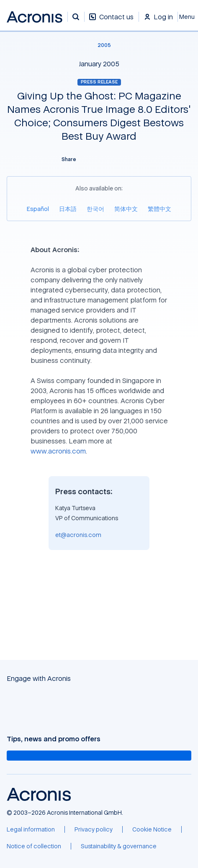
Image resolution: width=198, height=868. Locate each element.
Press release (99, 82)
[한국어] (95, 209)
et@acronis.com (78, 535)
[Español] (38, 209)
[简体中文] (126, 209)
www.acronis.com (58, 451)
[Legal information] (31, 829)
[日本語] (68, 209)
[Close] (188, 17)
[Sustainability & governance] (119, 846)
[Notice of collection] (34, 846)
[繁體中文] (159, 209)
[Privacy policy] (94, 829)
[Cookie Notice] (152, 829)
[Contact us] (111, 21)
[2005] (99, 45)
